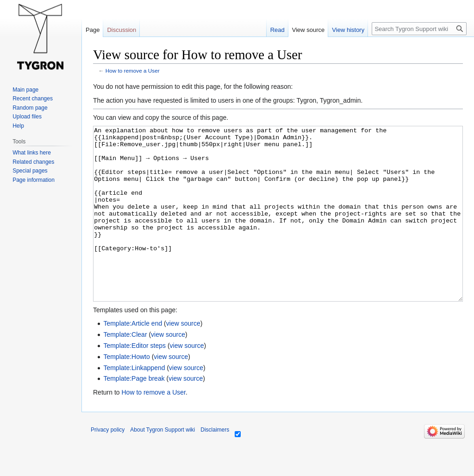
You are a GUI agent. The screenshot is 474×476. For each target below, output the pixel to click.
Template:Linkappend (134, 402)
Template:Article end (133, 358)
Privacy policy (108, 464)
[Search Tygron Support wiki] (419, 29)
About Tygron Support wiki (162, 464)
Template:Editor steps (134, 380)
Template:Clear (125, 369)
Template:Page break (134, 413)
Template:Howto (126, 391)
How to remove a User (133, 71)
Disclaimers (215, 464)
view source (183, 358)
